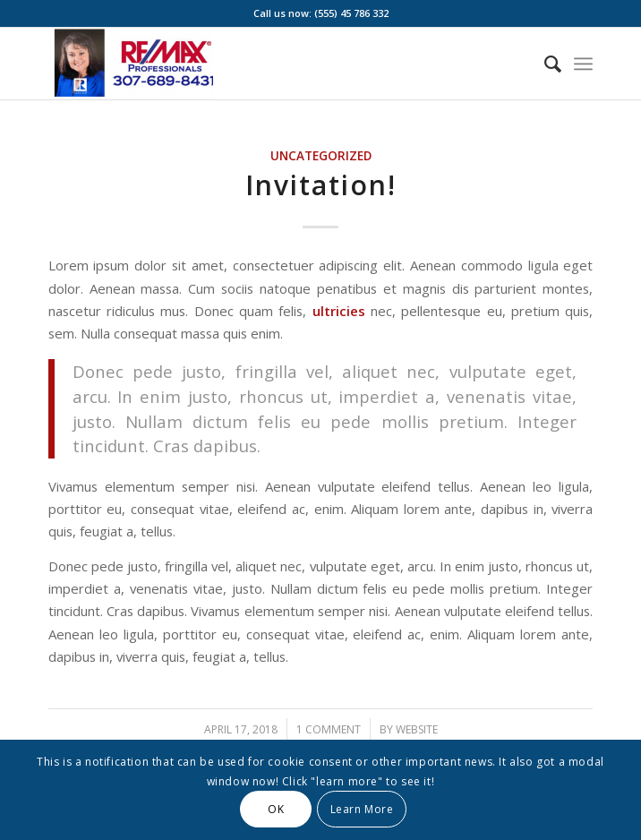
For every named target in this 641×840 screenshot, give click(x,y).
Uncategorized (321, 156)
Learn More (362, 809)
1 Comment (329, 729)
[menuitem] (544, 64)
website (417, 729)
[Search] (544, 64)
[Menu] (583, 64)
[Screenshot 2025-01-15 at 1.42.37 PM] (266, 64)
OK (276, 809)
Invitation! (321, 185)
